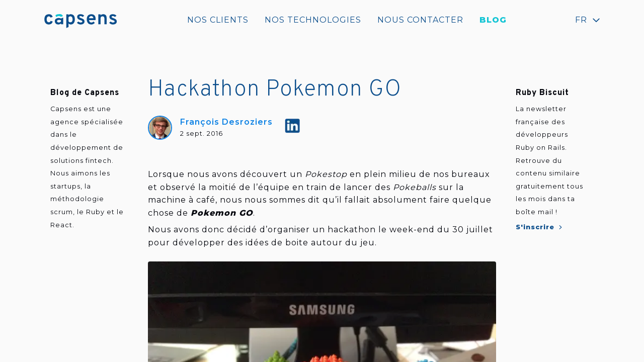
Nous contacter (420, 20)
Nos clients (218, 20)
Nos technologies (313, 20)
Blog (493, 20)
